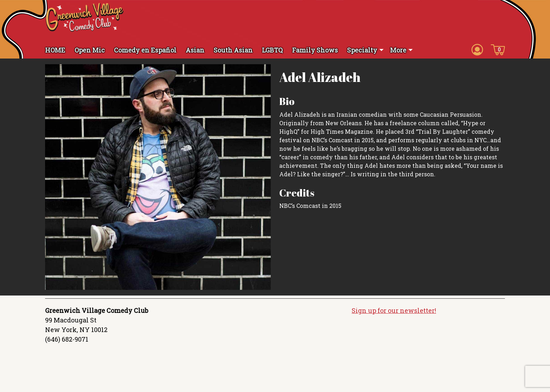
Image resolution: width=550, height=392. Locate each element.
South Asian (233, 50)
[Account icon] (477, 49)
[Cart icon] (498, 49)
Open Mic (90, 50)
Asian (195, 50)
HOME (55, 50)
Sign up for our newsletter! (394, 310)
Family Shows (315, 50)
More (398, 50)
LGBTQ (272, 50)
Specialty (362, 50)
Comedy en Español (145, 50)
